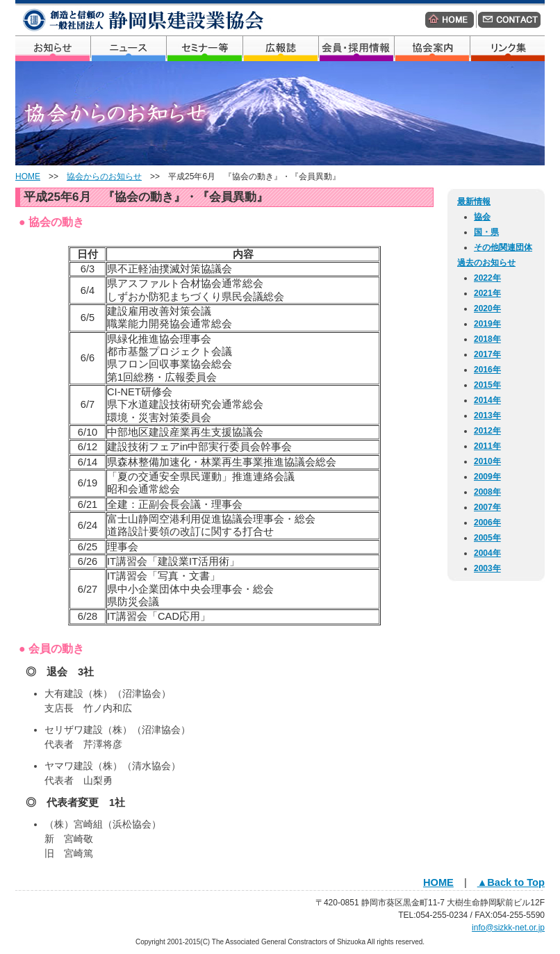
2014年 (487, 400)
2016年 (487, 370)
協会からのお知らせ (104, 176)
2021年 (487, 293)
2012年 (487, 431)
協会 (482, 217)
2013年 (487, 416)
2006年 (487, 523)
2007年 (487, 507)
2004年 (487, 553)
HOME (28, 176)
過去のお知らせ (486, 263)
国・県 (486, 232)
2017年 (487, 354)
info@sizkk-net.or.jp (508, 928)
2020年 (487, 309)
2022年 (487, 278)
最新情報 (474, 202)
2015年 (487, 385)
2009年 (487, 477)
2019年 (487, 324)
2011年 (487, 446)
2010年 (487, 461)
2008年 (487, 492)
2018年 (487, 339)
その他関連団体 (503, 247)
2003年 (487, 568)
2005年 (487, 538)
